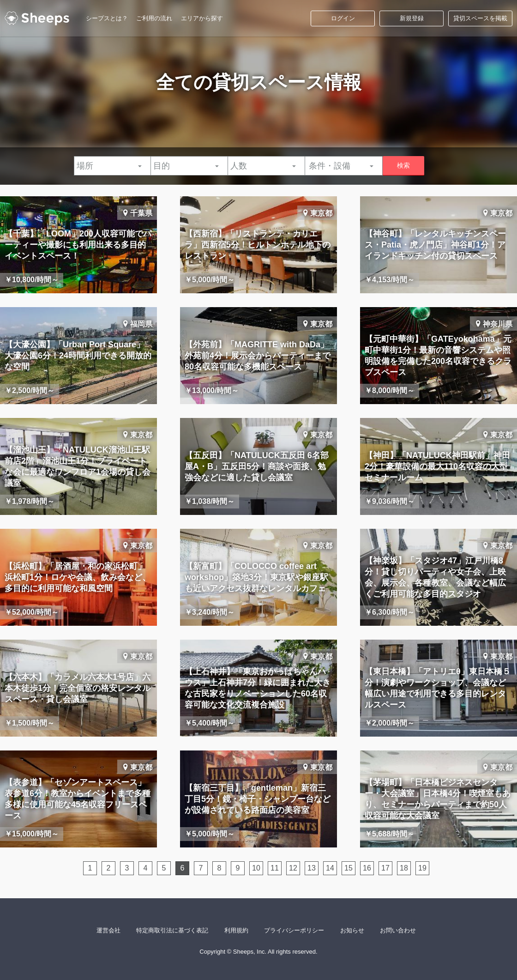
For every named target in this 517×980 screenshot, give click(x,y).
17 (385, 868)
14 (330, 868)
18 (404, 868)
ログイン (343, 18)
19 (422, 868)
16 (367, 868)
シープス (37, 18)
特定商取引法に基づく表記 (172, 930)
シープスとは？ (107, 18)
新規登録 (412, 18)
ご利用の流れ (154, 18)
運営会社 (108, 930)
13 (312, 868)
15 (349, 868)
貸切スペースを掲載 (480, 18)
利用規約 (236, 930)
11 (275, 868)
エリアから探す (202, 18)
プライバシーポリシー (294, 930)
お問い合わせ (398, 930)
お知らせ (352, 930)
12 (293, 868)
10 (256, 868)
